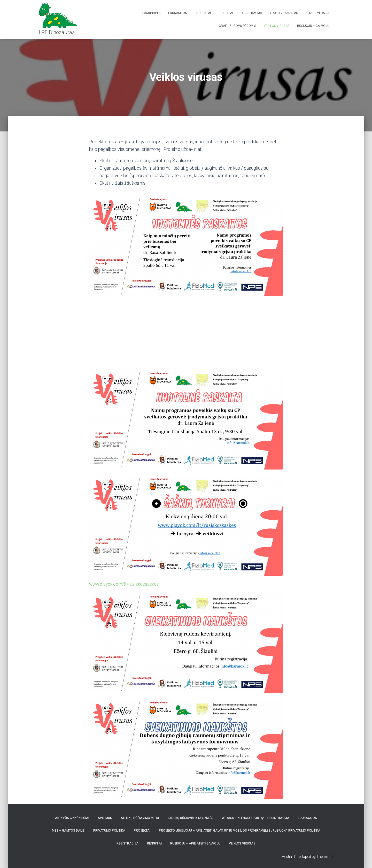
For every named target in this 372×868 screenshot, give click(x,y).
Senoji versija (317, 13)
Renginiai (226, 13)
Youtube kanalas (284, 13)
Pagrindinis (151, 13)
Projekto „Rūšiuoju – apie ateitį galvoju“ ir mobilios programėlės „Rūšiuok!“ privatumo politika (240, 831)
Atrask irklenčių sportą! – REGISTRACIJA (256, 818)
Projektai (203, 13)
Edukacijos (177, 13)
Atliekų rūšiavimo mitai (140, 818)
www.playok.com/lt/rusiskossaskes (125, 584)
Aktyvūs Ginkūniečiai (72, 818)
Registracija (251, 13)
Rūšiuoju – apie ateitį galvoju (195, 843)
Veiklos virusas (277, 26)
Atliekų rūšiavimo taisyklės (190, 818)
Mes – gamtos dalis (68, 831)
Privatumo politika (109, 831)
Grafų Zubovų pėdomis (237, 26)
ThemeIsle (325, 856)
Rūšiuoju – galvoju (313, 26)
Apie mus (105, 818)
